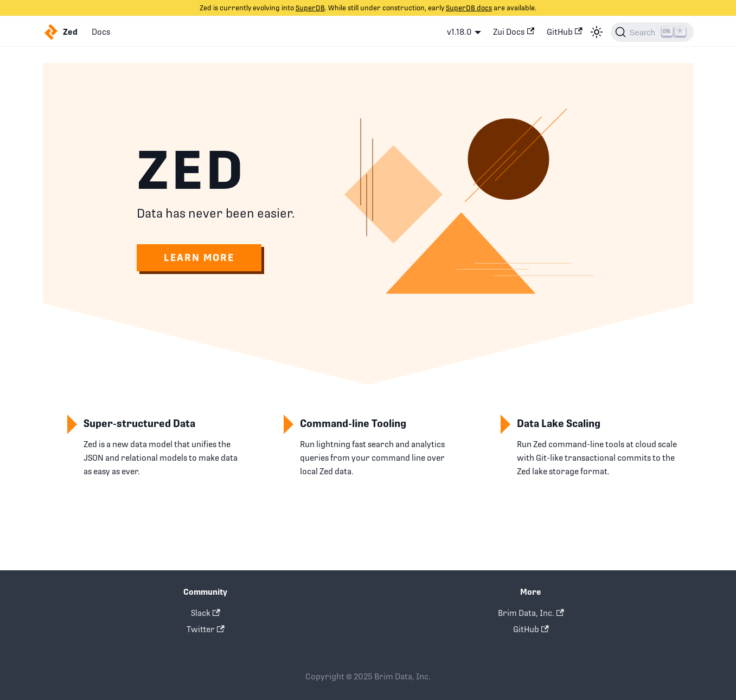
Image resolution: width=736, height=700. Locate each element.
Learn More (199, 257)
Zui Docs (514, 32)
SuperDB (310, 8)
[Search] (652, 32)
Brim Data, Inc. (531, 613)
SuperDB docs (469, 8)
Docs (101, 32)
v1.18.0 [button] (459, 32)
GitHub (565, 32)
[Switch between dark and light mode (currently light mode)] (597, 32)
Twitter (206, 629)
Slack (206, 613)
